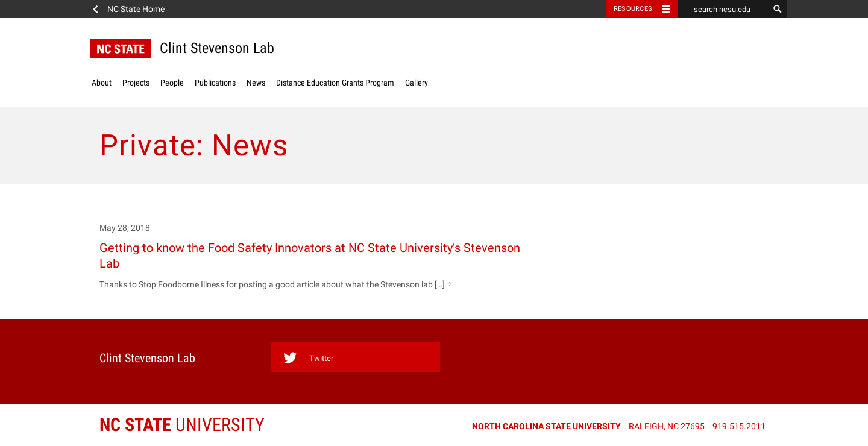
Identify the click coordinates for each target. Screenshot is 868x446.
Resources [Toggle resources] (633, 9)
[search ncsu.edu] (723, 9)
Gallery (417, 83)
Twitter (308, 358)
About (102, 83)
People (172, 83)
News (256, 83)
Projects (136, 83)
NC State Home (136, 9)
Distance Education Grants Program (335, 83)
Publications (215, 83)
